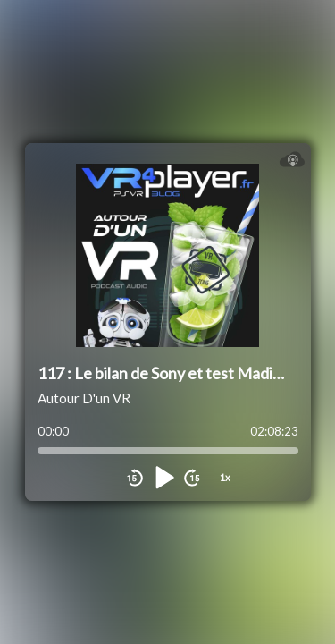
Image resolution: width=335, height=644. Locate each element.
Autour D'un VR (84, 398)
